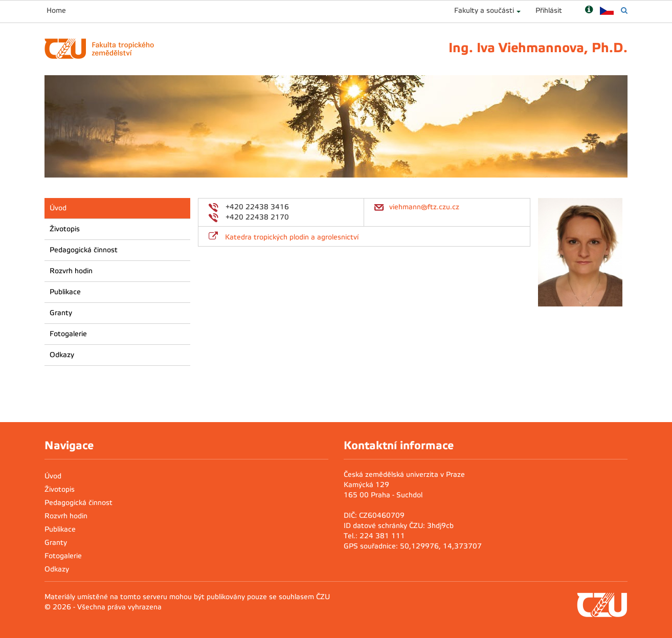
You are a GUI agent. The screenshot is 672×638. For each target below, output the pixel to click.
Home (56, 10)
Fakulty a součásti (484, 10)
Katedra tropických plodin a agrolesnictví (292, 237)
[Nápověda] (589, 10)
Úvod (58, 208)
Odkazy (62, 355)
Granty (61, 313)
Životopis (65, 229)
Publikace (65, 292)
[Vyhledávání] (624, 10)
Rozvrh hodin (71, 271)
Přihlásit (549, 10)
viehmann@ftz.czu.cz (424, 207)
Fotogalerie (68, 334)
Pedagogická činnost (84, 250)
